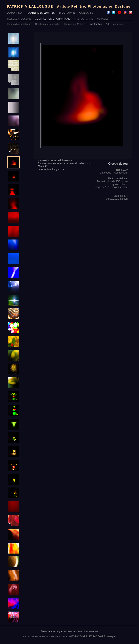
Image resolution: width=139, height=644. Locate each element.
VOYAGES (103, 19)
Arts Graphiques (114, 24)
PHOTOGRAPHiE (84, 19)
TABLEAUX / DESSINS (19, 19)
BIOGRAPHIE (67, 13)
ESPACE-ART (79, 636)
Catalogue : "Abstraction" (114, 173)
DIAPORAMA (14, 13)
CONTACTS (86, 13)
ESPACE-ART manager (103, 636)
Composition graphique (19, 24)
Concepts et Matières (75, 24)
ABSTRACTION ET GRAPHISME (53, 19)
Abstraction (96, 24)
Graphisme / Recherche (48, 24)
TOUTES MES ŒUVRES (41, 13)
